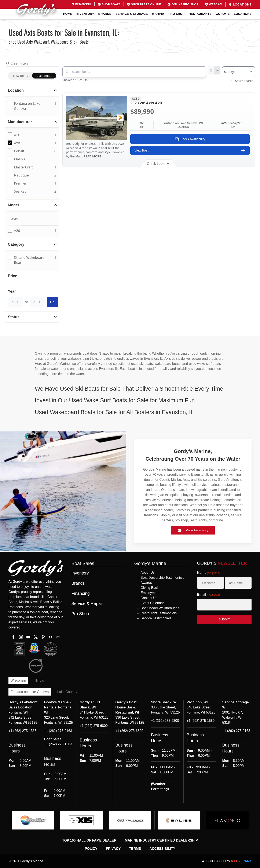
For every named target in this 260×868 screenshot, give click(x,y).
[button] (73, 118)
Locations (240, 4)
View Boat (190, 150)
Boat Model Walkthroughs (160, 608)
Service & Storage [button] (132, 14)
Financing (81, 4)
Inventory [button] (85, 14)
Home (68, 14)
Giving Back (150, 588)
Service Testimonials (156, 618)
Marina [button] (158, 14)
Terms (135, 849)
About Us (148, 572)
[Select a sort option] (239, 72)
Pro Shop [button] (176, 14)
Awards (146, 583)
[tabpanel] (33, 231)
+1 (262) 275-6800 (94, 726)
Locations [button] (243, 14)
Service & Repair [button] (87, 603)
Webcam (213, 4)
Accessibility (162, 849)
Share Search (242, 81)
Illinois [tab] (39, 680)
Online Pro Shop (183, 4)
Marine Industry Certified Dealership (161, 840)
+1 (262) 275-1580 (201, 721)
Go (52, 302)
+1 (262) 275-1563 (22, 731)
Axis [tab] (14, 219)
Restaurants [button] (200, 14)
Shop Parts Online (144, 4)
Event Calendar (152, 603)
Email (208, 595)
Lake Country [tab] (67, 692)
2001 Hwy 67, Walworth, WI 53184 (233, 717)
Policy (91, 849)
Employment (150, 593)
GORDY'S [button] (223, 14)
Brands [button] (105, 14)
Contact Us (149, 598)
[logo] (33, 820)
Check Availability (190, 139)
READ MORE (92, 156)
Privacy (113, 849)
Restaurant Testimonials (159, 613)
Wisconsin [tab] (18, 680)
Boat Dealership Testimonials (162, 578)
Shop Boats (109, 4)
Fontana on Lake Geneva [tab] (30, 692)
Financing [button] (80, 593)
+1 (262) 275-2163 (58, 731)
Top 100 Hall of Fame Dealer (89, 840)
